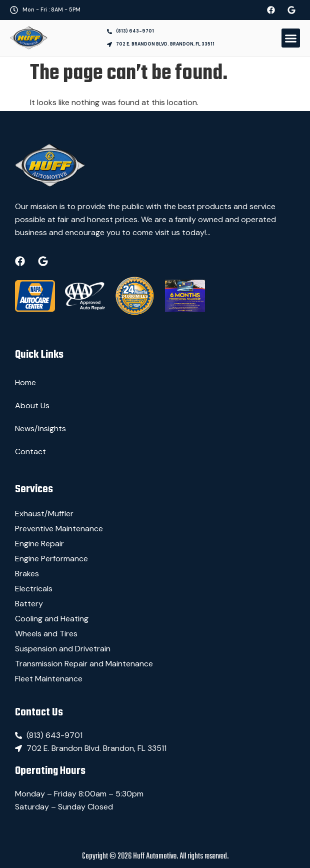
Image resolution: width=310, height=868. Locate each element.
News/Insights (40, 428)
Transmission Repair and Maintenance (84, 664)
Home (25, 382)
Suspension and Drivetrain (63, 649)
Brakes (27, 574)
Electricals (34, 589)
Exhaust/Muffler (44, 514)
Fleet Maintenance (49, 679)
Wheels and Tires (46, 634)
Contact (30, 452)
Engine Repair (39, 544)
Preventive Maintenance (59, 529)
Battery (29, 604)
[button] (291, 38)
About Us (32, 405)
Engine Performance (51, 559)
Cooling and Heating (52, 619)
